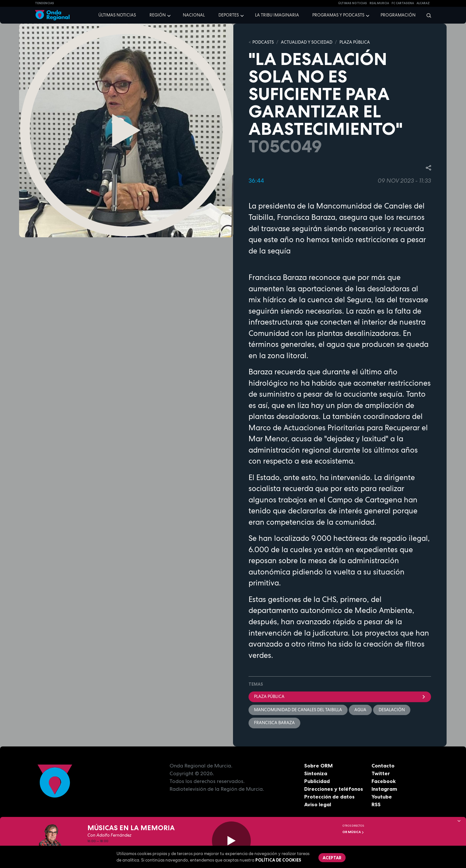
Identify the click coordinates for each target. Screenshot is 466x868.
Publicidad (317, 781)
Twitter (381, 773)
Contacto (383, 766)
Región (158, 15)
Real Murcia (379, 3)
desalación (392, 710)
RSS (376, 804)
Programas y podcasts (338, 15)
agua (360, 710)
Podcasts (263, 42)
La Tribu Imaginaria (277, 15)
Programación (398, 15)
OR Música (353, 832)
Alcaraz (423, 3)
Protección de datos (329, 797)
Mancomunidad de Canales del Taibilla (298, 710)
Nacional (194, 15)
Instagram (384, 789)
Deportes (229, 15)
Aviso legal (318, 804)
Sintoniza (316, 773)
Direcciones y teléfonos (334, 789)
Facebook (384, 781)
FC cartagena (403, 3)
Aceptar (332, 858)
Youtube (382, 797)
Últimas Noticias (353, 3)
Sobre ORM (318, 766)
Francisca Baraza (274, 723)
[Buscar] (427, 15)
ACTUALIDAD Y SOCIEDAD (307, 42)
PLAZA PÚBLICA (355, 42)
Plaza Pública (340, 697)
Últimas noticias (117, 15)
